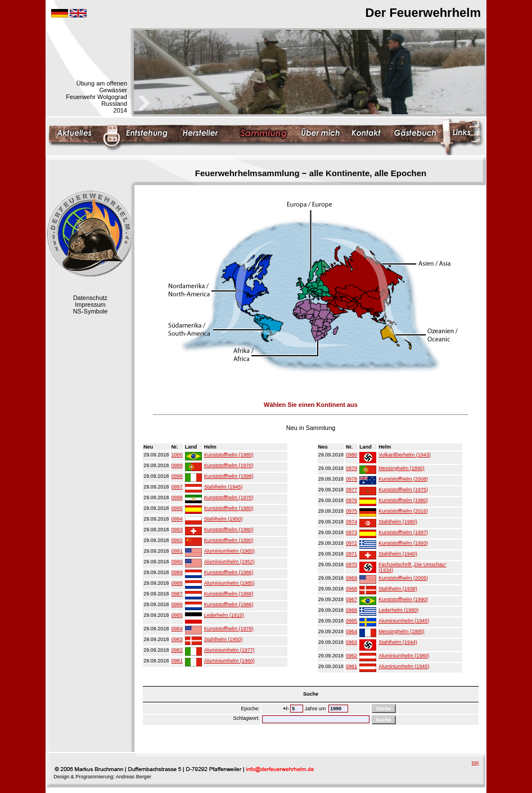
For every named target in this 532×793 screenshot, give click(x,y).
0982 (177, 650)
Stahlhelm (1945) (224, 487)
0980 (351, 455)
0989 (177, 572)
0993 (177, 530)
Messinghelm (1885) (402, 631)
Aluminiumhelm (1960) (229, 661)
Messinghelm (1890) (402, 468)
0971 (351, 554)
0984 (177, 629)
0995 (177, 508)
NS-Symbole (91, 311)
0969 (351, 578)
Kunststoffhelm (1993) (403, 543)
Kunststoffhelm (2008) (403, 479)
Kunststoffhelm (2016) (403, 511)
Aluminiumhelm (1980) (404, 656)
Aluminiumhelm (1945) (404, 621)
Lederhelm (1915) (224, 615)
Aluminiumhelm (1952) (229, 562)
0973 (351, 532)
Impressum (90, 304)
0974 (351, 522)
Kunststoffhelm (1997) (403, 532)
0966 (351, 610)
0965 (351, 621)
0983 (177, 639)
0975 (351, 511)
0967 (351, 599)
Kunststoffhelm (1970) (229, 465)
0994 (177, 519)
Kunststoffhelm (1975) (403, 490)
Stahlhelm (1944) (398, 642)
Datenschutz (90, 298)
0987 (177, 594)
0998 (177, 476)
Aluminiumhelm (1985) (229, 583)
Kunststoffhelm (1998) (229, 476)
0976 (351, 500)
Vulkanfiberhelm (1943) (405, 455)
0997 (177, 487)
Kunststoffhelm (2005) (403, 578)
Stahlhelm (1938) (398, 589)
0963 (351, 642)
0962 (351, 656)
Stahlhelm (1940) (398, 554)
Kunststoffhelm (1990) (229, 540)
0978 (351, 479)
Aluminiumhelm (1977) (229, 650)
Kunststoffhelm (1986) (229, 572)
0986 (177, 604)
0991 (177, 551)
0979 (351, 468)
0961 (351, 666)
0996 (177, 498)
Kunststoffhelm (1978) (229, 629)
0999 (177, 465)
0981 (177, 661)
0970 (351, 564)
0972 (351, 543)
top (475, 763)
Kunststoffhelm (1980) (229, 508)
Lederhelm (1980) (398, 610)
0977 (351, 490)
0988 (177, 583)
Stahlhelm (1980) (398, 522)
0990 (177, 562)
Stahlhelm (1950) (224, 519)
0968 (351, 589)
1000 (177, 455)
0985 (177, 615)
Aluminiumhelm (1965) (229, 551)
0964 (351, 631)
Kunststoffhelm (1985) (229, 455)
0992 (177, 540)
